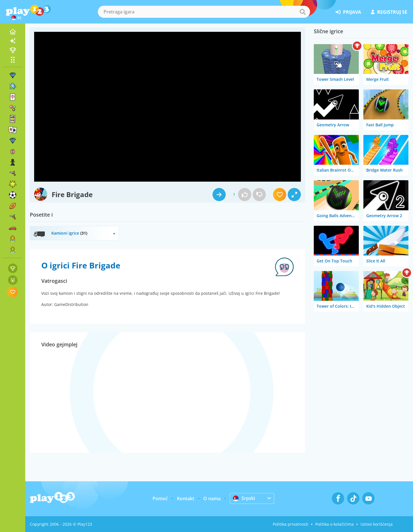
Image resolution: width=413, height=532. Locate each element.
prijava (348, 12)
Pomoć (160, 498)
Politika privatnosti (291, 524)
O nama (212, 498)
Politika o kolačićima (334, 524)
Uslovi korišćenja (377, 524)
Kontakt (186, 498)
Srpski (244, 498)
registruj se (389, 12)
